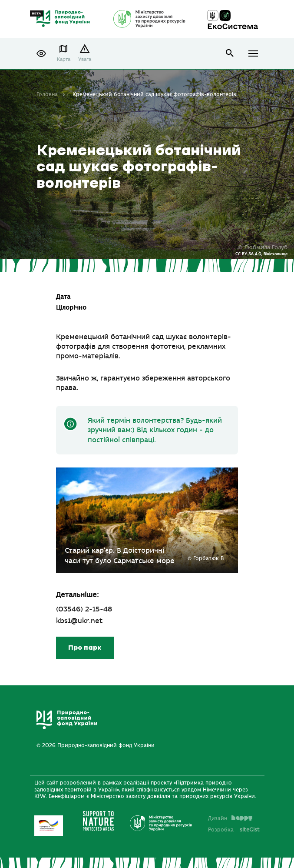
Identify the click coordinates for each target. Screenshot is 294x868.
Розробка (234, 830)
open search (230, 53)
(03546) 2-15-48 (84, 609)
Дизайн (230, 818)
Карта (64, 59)
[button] (41, 53)
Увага (85, 59)
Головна (47, 94)
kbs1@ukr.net (79, 621)
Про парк (85, 648)
